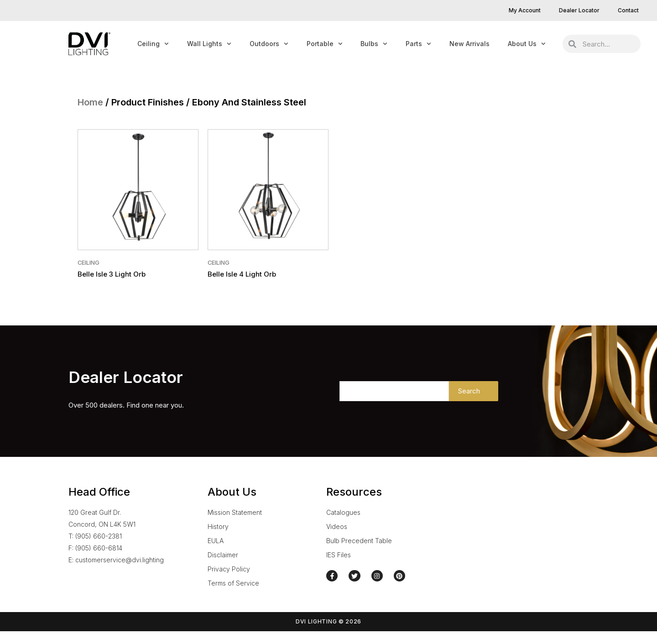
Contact (628, 10)
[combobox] (608, 44)
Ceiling (153, 44)
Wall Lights (209, 44)
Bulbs (374, 44)
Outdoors (269, 44)
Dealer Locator (579, 10)
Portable (325, 44)
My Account (525, 10)
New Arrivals (469, 44)
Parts (418, 44)
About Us (527, 44)
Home (90, 102)
